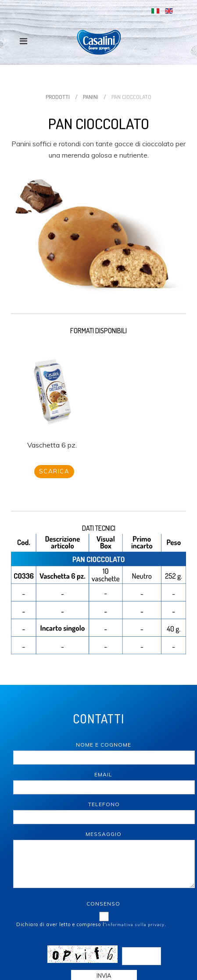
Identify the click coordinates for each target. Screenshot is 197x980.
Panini (91, 97)
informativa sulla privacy (135, 924)
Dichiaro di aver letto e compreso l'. (91, 924)
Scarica (54, 471)
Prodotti (58, 97)
